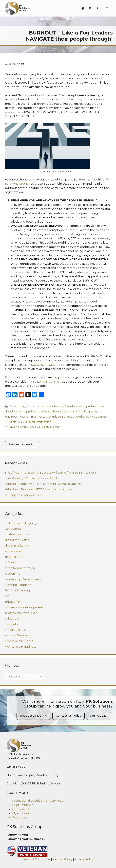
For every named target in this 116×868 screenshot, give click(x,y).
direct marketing (17, 546)
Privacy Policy (84, 859)
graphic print (14, 557)
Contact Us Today (68, 716)
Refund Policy (62, 859)
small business (16, 630)
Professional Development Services (38, 801)
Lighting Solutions (18, 585)
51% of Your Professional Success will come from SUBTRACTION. (51, 473)
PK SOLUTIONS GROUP (43, 365)
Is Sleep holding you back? (24, 495)
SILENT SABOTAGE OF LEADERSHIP (35, 427)
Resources (20, 817)
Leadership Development (66, 406)
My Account (21, 813)
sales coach (68, 411)
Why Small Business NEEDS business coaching (39, 489)
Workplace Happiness (91, 417)
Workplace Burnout (60, 417)
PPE (8, 596)
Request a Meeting (22, 444)
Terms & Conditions (36, 859)
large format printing (20, 568)
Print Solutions (23, 805)
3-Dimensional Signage (22, 523)
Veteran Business (32, 417)
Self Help (85, 411)
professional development (24, 607)
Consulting (17, 406)
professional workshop (42, 411)
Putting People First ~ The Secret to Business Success (44, 484)
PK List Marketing (17, 590)
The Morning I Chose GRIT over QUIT (31, 478)
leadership (13, 574)
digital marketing (17, 540)
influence (12, 562)
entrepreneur (37, 406)
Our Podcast (99, 716)
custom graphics (17, 534)
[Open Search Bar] (98, 8)
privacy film (13, 602)
